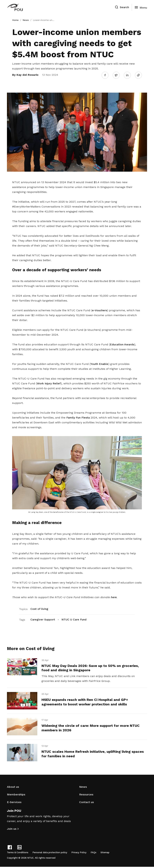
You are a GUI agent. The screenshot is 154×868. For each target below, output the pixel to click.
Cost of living (39, 608)
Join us (12, 830)
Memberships (16, 796)
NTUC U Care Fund (74, 619)
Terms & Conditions (18, 854)
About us (13, 788)
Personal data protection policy (50, 854)
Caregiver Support (43, 619)
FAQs (93, 854)
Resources (86, 796)
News (26, 20)
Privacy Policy (79, 854)
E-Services (14, 803)
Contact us (86, 803)
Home (15, 20)
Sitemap (105, 854)
